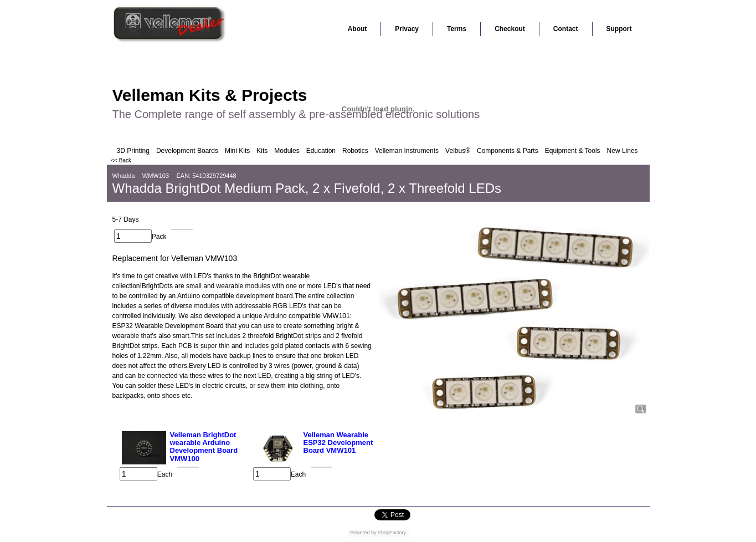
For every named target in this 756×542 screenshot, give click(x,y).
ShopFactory (392, 533)
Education (321, 151)
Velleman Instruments (407, 151)
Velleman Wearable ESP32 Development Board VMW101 (338, 443)
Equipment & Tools (573, 151)
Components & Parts (508, 151)
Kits (262, 151)
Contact (566, 29)
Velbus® (458, 151)
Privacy (407, 29)
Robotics (355, 151)
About (358, 29)
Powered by (363, 533)
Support (619, 29)
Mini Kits (237, 151)
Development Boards (187, 151)
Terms (457, 29)
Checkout (510, 29)
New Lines (623, 151)
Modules (287, 151)
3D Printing (133, 151)
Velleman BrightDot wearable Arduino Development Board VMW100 (204, 447)
